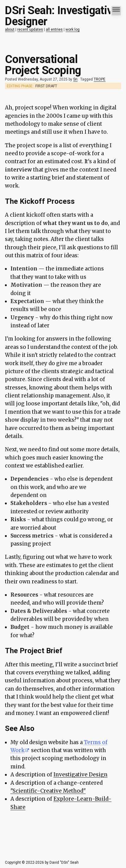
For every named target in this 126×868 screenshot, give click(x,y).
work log (73, 30)
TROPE (100, 79)
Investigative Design (81, 775)
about (10, 30)
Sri (75, 79)
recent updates (30, 30)
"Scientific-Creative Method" (48, 791)
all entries (54, 30)
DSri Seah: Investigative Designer (61, 16)
